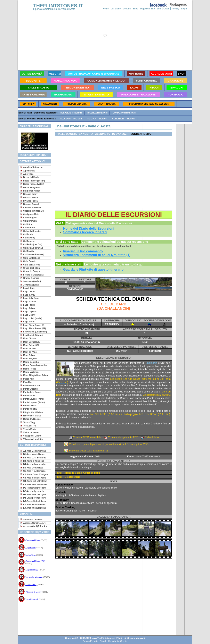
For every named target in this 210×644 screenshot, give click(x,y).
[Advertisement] (33, 620)
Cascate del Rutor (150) (35, 561)
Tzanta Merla (31, 584)
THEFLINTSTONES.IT (58, 6)
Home (106, 9)
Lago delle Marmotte (34, 577)
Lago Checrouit (32, 599)
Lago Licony (31, 548)
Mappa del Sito (148, 9)
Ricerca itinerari (97, 113)
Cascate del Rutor (33, 540)
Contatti (127, 9)
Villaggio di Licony (33, 592)
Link (159, 9)
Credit (166, 9)
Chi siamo (116, 9)
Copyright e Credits (118, 641)
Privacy (175, 9)
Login (184, 9)
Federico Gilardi (98, 641)
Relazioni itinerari (71, 113)
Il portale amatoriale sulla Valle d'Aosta (54, 9)
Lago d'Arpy (31, 555)
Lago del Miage (32, 570)
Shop (135, 9)
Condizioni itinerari (124, 113)
